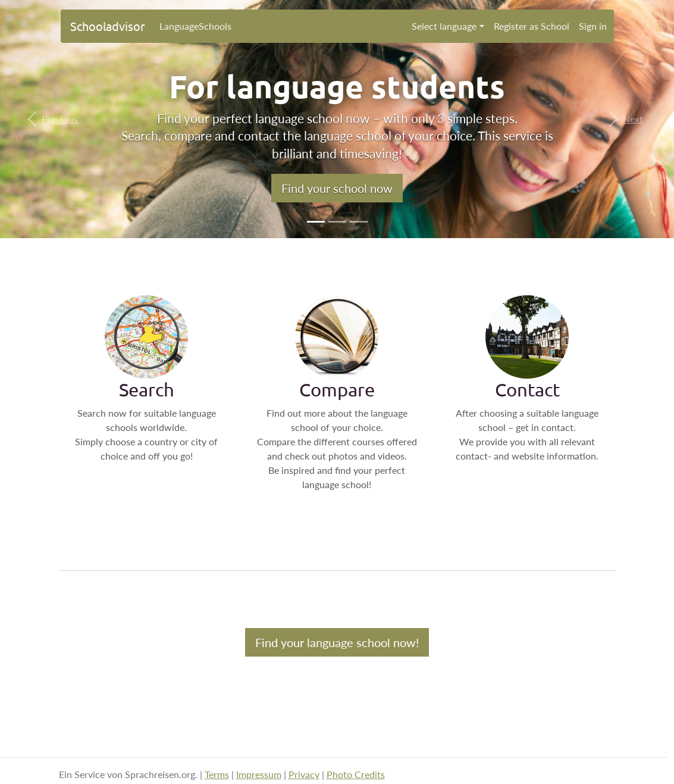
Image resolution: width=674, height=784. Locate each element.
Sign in (593, 26)
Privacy (304, 774)
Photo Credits (356, 774)
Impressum (259, 774)
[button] (51, 119)
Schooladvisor (108, 26)
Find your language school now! (337, 642)
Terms (217, 774)
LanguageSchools (195, 26)
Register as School (532, 26)
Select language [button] (444, 26)
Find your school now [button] (337, 188)
